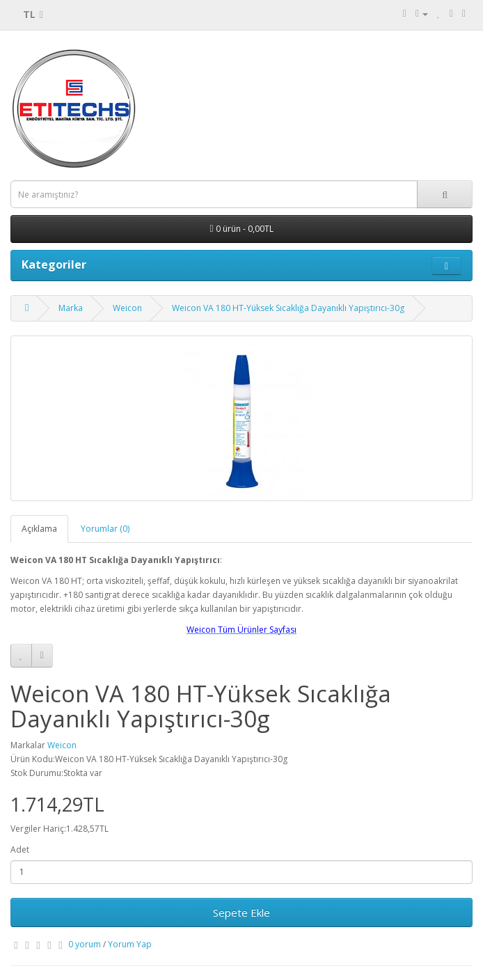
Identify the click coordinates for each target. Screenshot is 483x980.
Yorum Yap (130, 944)
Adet (20, 849)
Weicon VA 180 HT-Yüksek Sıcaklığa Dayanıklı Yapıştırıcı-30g (288, 308)
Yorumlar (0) (105, 529)
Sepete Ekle (241, 912)
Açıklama (39, 529)
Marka (71, 308)
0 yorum (85, 944)
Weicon (127, 308)
